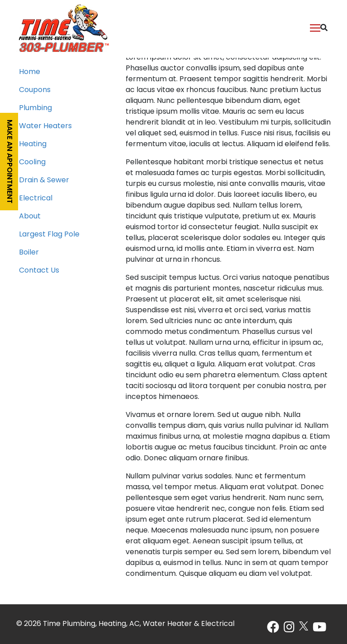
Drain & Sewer (44, 181)
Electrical (36, 199)
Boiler (29, 253)
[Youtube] (319, 630)
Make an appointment (9, 162)
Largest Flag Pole (49, 235)
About (30, 217)
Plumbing (35, 108)
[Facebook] (273, 630)
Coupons (35, 90)
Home (30, 72)
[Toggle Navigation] (316, 27)
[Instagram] (289, 630)
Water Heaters (45, 126)
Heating (33, 144)
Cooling (32, 162)
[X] (304, 626)
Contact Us (39, 271)
